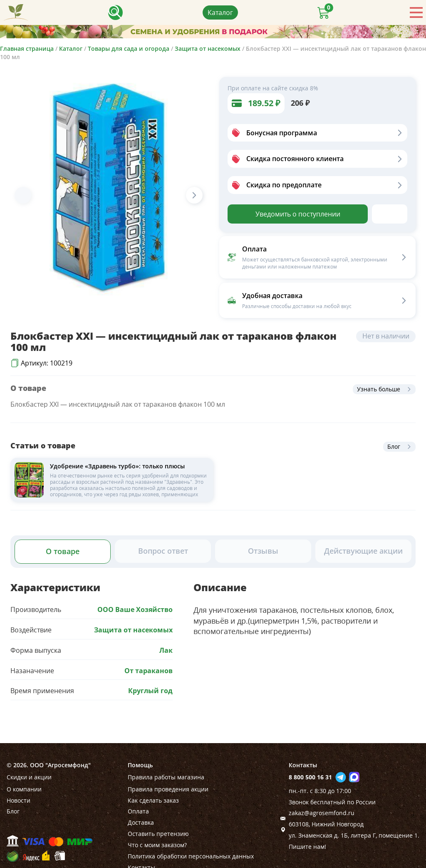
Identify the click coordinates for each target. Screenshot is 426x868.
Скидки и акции (29, 777)
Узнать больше (379, 389)
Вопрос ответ (163, 551)
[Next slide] (194, 195)
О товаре (63, 551)
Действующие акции (363, 551)
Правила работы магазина (166, 777)
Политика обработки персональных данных (191, 856)
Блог (394, 446)
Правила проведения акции (168, 789)
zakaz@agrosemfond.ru (322, 813)
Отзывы (263, 551)
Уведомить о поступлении (298, 214)
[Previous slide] (23, 195)
